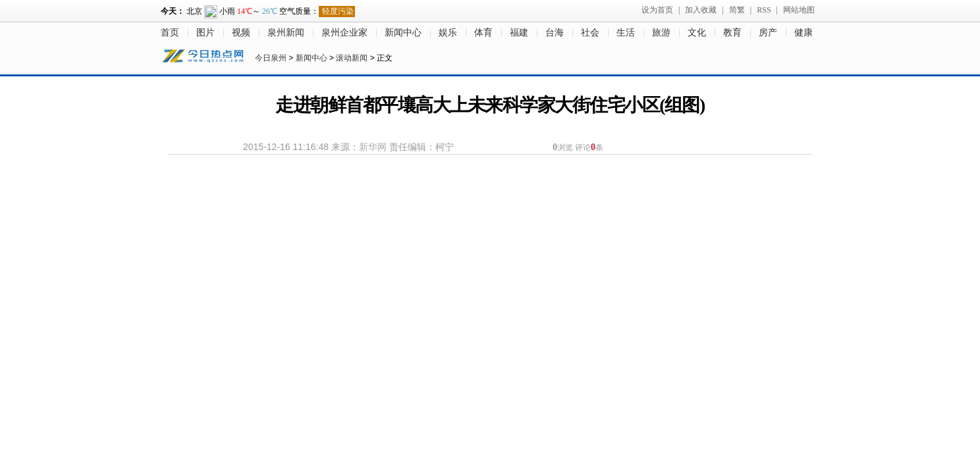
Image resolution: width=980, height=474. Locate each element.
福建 (519, 33)
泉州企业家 (344, 33)
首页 (170, 33)
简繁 (737, 10)
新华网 (373, 147)
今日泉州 (271, 58)
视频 (241, 33)
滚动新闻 (352, 58)
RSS (764, 10)
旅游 (661, 33)
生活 (626, 33)
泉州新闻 (286, 33)
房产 (768, 33)
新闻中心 (403, 33)
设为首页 (657, 10)
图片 (205, 33)
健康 (803, 33)
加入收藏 (701, 10)
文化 (697, 33)
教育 (732, 33)
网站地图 (799, 10)
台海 (555, 33)
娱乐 (448, 33)
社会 (590, 33)
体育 (483, 33)
